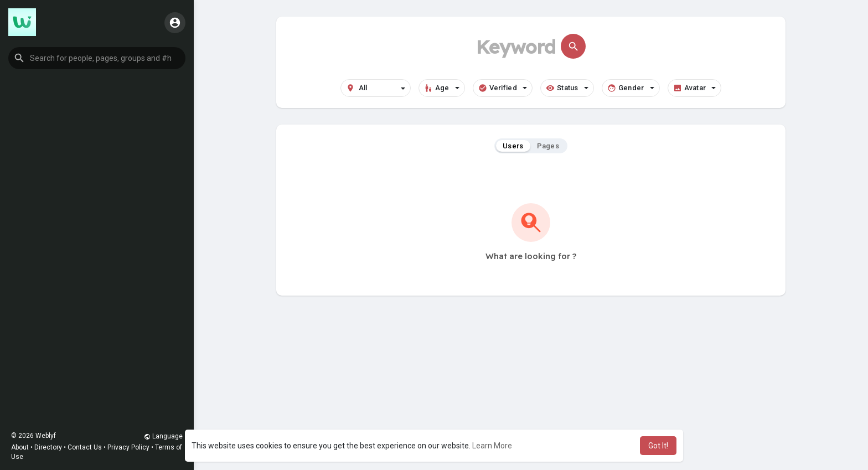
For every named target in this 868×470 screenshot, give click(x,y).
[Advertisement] (531, 390)
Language (163, 436)
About (20, 447)
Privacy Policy (128, 447)
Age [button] (442, 88)
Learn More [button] (492, 446)
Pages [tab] (548, 146)
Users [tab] (513, 146)
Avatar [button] (695, 88)
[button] (97, 58)
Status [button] (567, 88)
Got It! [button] (658, 446)
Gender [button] (631, 88)
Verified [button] (503, 88)
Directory (48, 447)
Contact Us (85, 447)
